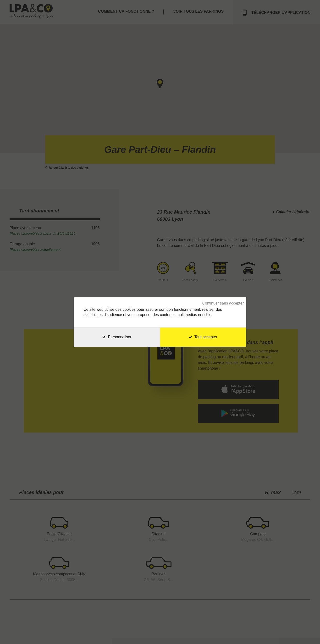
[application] (308, 632)
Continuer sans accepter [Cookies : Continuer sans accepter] (223, 303)
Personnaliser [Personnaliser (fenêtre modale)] (120, 337)
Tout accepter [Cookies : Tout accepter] (203, 337)
